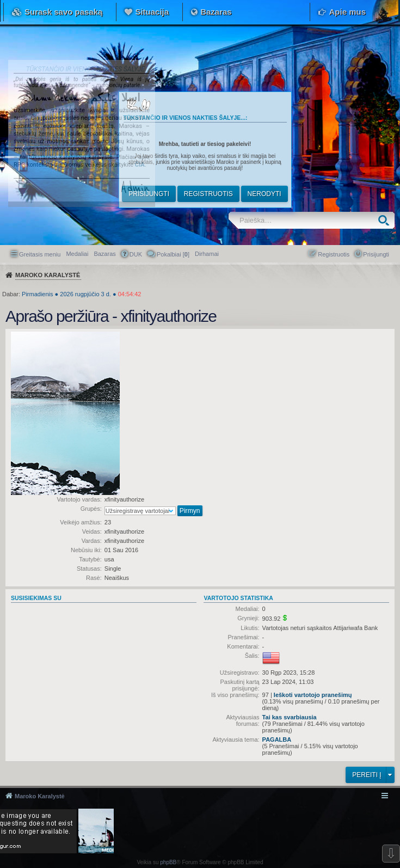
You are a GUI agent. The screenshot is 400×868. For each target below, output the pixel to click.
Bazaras (216, 12)
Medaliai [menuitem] (77, 254)
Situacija (152, 12)
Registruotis (208, 194)
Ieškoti (386, 220)
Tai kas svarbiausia (290, 717)
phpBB (168, 862)
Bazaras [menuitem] (104, 254)
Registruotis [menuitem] (334, 254)
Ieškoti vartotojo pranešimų (313, 695)
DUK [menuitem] (136, 254)
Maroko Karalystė (40, 796)
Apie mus (347, 12)
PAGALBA (277, 739)
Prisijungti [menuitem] (376, 254)
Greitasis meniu (40, 254)
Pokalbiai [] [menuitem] (173, 254)
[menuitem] (207, 254)
